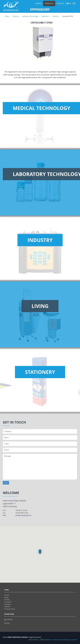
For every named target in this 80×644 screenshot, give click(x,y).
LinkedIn (9, 619)
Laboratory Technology (30, 16)
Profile (38, 4)
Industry (40, 240)
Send (6, 483)
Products (49, 4)
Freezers (55, 16)
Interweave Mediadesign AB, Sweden (64, 640)
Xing (7, 623)
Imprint (7, 607)
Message (40, 467)
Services (60, 4)
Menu (74, 3)
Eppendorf (45, 16)
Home (7, 16)
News (6, 597)
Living (40, 306)
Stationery (40, 372)
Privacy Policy (10, 609)
